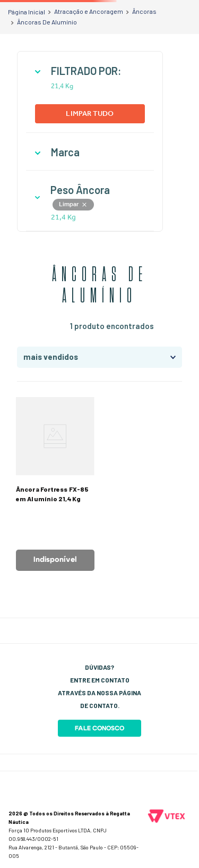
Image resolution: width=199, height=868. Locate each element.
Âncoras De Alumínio (47, 22)
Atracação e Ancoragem (89, 11)
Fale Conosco (99, 728)
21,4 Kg (62, 86)
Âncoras (144, 11)
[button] (90, 71)
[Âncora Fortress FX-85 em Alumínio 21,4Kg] (55, 484)
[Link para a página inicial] (27, 12)
